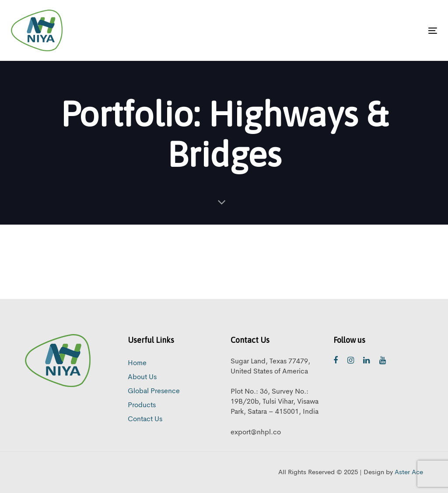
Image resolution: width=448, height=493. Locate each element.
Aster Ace (409, 473)
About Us (142, 377)
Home (137, 363)
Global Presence (154, 391)
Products (142, 405)
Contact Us (145, 419)
